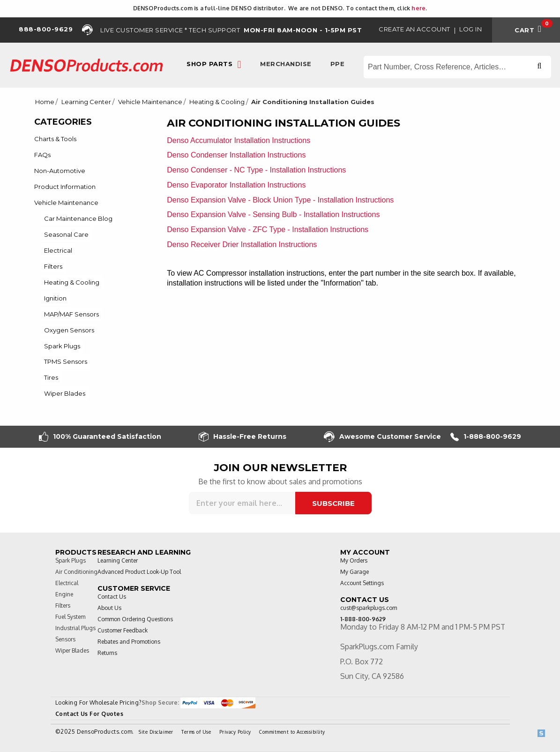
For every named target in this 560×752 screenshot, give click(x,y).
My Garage (355, 572)
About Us (109, 608)
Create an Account (414, 29)
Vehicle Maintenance (150, 102)
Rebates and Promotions (129, 642)
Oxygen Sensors (69, 330)
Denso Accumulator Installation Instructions (239, 140)
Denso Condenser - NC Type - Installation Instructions (256, 170)
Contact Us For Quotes (90, 714)
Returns (107, 653)
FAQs (42, 155)
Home (45, 102)
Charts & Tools (55, 139)
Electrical (58, 250)
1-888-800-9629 (486, 437)
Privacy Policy (235, 732)
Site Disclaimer (156, 732)
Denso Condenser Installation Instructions (236, 155)
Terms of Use (196, 732)
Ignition (55, 298)
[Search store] (457, 67)
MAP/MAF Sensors (71, 314)
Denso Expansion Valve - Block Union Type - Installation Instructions (280, 200)
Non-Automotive (60, 171)
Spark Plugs (62, 346)
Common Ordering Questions (135, 619)
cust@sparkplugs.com (369, 608)
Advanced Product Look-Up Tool (139, 572)
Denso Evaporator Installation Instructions (236, 185)
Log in (470, 29)
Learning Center (86, 102)
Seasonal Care (66, 234)
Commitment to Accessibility (292, 732)
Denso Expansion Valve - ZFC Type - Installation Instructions (268, 229)
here (418, 8)
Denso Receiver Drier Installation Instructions (242, 244)
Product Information (65, 187)
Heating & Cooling (217, 102)
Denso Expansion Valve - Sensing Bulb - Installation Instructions (273, 214)
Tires (51, 377)
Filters (53, 266)
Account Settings (362, 583)
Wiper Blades (65, 393)
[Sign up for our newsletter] (242, 503)
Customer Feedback (123, 630)
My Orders (354, 560)
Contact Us (112, 597)
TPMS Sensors (66, 361)
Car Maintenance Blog (78, 218)
